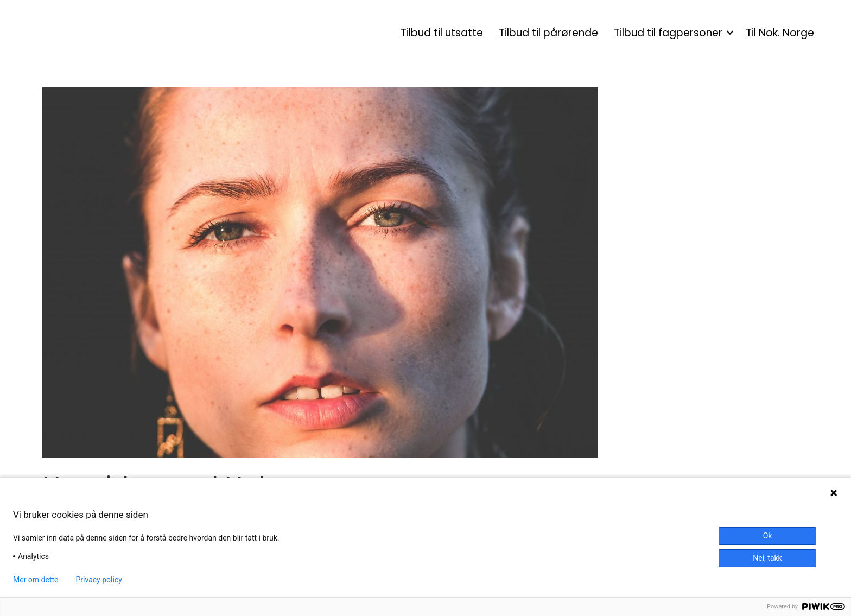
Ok (768, 536)
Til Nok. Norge (780, 33)
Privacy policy (99, 580)
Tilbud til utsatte (442, 33)
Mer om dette (36, 580)
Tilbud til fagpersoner (668, 33)
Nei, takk (767, 558)
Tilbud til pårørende (548, 33)
